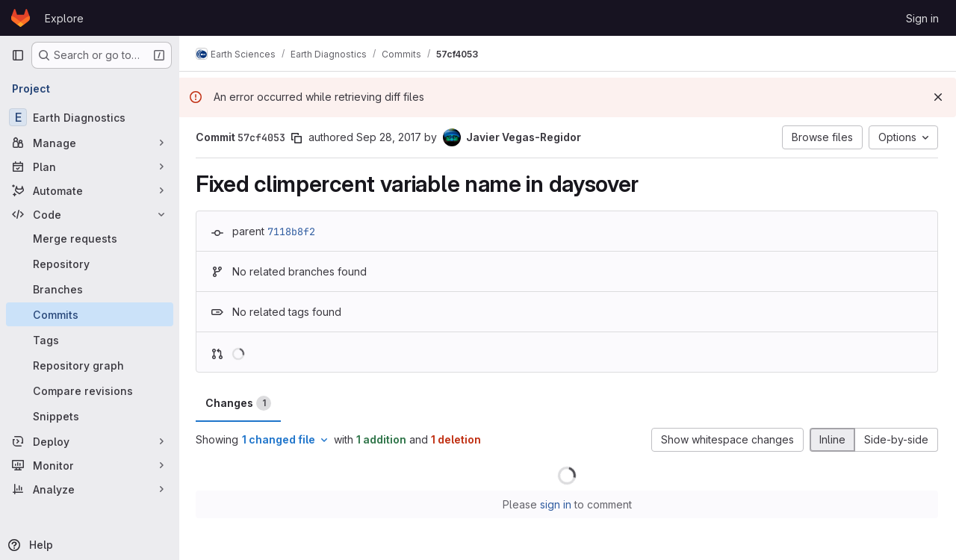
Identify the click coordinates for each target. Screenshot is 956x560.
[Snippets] (90, 416)
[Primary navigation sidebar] (18, 55)
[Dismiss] (938, 97)
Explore (64, 18)
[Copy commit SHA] (298, 138)
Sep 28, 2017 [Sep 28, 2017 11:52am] (390, 137)
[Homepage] (21, 18)
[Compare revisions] (90, 391)
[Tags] (90, 340)
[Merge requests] (90, 238)
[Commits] (90, 314)
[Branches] (90, 289)
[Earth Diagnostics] (90, 117)
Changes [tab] (240, 403)
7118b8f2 (293, 231)
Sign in (922, 18)
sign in (556, 504)
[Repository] (90, 264)
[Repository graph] (90, 365)
